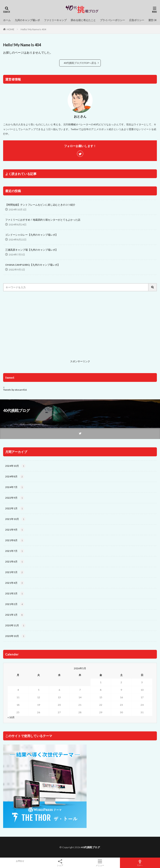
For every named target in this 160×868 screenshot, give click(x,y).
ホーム (7, 20)
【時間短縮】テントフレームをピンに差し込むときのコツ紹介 (40, 205)
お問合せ (20, 861)
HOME (11, 29)
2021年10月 (15, 519)
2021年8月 (15, 540)
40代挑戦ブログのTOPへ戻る (80, 63)
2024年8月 (15, 477)
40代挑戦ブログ (91, 847)
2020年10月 (15, 636)
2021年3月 (15, 594)
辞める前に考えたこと (83, 20)
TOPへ (140, 863)
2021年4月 (15, 583)
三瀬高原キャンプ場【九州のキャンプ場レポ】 (31, 250)
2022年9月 (15, 498)
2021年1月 (15, 615)
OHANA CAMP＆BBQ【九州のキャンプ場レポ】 (33, 265)
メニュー (100, 863)
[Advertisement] (80, 329)
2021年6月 (15, 562)
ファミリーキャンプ (55, 20)
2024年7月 (15, 487)
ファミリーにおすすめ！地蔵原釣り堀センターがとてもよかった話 (43, 220)
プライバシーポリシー (112, 20)
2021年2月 (15, 604)
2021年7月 (15, 551)
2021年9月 (15, 530)
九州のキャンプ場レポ (27, 20)
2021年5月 (15, 572)
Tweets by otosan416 (15, 390)
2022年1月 (15, 508)
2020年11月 (15, 625)
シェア (60, 863)
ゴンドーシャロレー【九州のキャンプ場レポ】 (31, 235)
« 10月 (11, 717)
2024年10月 (15, 466)
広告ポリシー (137, 20)
